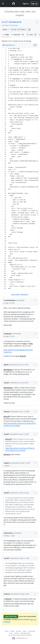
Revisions (18, 35)
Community (32, 631)
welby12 (7, 463)
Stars (32, 35)
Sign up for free (11, 617)
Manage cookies (25, 633)
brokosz (7, 594)
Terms (7, 631)
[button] (29, 30)
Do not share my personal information (20, 635)
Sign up (34, 4)
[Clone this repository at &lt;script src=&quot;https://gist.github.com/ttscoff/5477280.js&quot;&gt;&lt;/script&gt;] (19, 30)
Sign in (26, 4)
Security (19, 631)
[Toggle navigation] (3, 4)
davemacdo (8, 533)
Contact (17, 633)
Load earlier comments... (20, 295)
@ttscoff (23, 356)
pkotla (6, 365)
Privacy (12, 631)
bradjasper (8, 334)
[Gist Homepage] (14, 4)
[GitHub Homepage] (14, 638)
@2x (25, 344)
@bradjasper (8, 370)
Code (6, 35)
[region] (20, 169)
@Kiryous (7, 454)
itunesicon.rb (15, 22)
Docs (11, 633)
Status (25, 631)
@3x (31, 344)
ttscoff (5, 22)
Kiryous (7, 412)
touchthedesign (10, 300)
